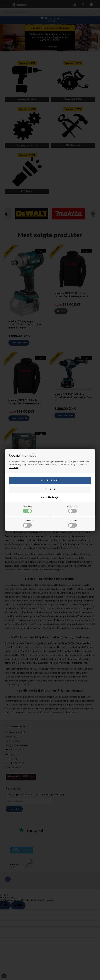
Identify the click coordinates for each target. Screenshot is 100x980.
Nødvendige (27, 509)
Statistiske (72, 523)
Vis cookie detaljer (50, 497)
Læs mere (14, 468)
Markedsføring (72, 509)
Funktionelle (27, 523)
